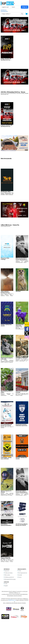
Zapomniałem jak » (4, 11)
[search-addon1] (11, 14)
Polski (6, 584)
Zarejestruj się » (4, 10)
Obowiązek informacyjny (10, 579)
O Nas (20, 571)
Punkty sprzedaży (9, 573)
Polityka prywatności (9, 577)
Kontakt (20, 575)
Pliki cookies (7, 575)
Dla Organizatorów (23, 573)
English (6, 586)
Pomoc (20, 577)
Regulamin (7, 571)
